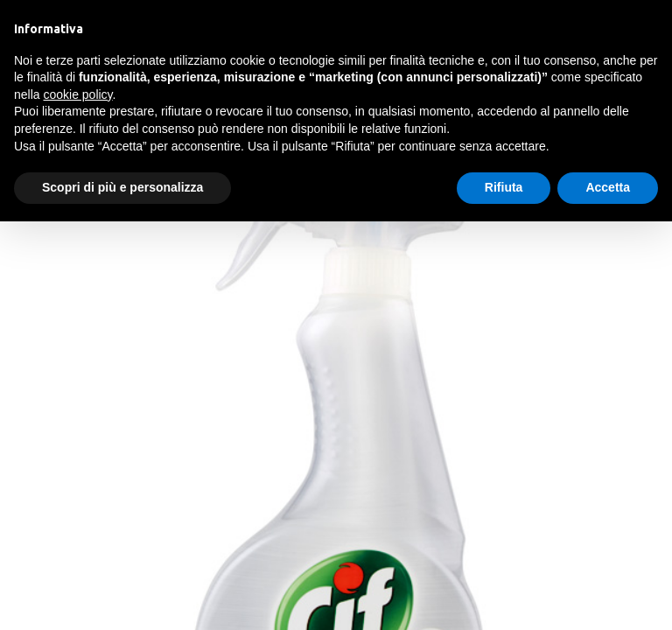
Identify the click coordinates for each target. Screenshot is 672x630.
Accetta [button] (608, 187)
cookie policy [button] (77, 94)
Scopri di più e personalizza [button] (122, 187)
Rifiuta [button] (504, 187)
